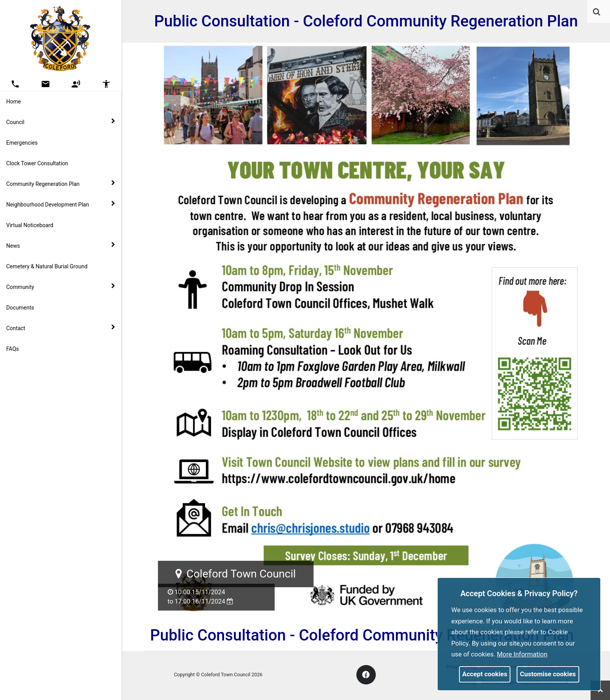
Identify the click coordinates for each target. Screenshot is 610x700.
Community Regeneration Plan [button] (61, 184)
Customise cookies (548, 674)
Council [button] (61, 122)
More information (522, 654)
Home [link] (14, 101)
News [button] (61, 245)
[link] (597, 12)
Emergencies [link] (22, 143)
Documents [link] (20, 308)
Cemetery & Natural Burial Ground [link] (47, 266)
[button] (597, 12)
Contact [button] (61, 328)
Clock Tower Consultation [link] (37, 163)
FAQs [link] (13, 349)
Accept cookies (485, 674)
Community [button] (61, 287)
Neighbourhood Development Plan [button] (61, 204)
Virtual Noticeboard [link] (30, 225)
